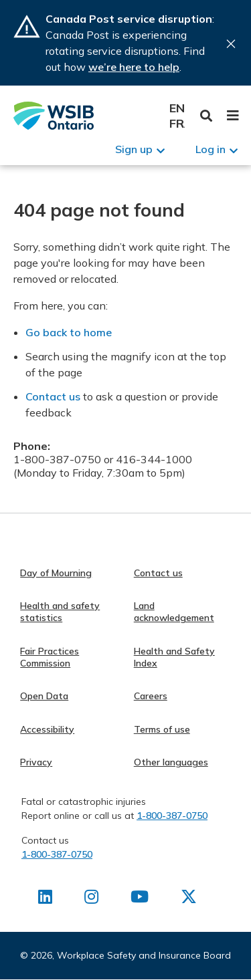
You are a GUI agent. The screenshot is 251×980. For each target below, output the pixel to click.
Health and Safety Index (174, 657)
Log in (211, 149)
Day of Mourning (56, 573)
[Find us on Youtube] (140, 899)
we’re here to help (134, 67)
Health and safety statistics (60, 612)
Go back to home (69, 332)
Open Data (44, 696)
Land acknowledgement (174, 612)
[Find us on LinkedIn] (45, 899)
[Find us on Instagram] (91, 899)
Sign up (134, 149)
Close (231, 44)
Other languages (171, 762)
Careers (151, 696)
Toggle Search (206, 116)
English (177, 108)
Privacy (36, 762)
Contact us (53, 396)
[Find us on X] (189, 899)
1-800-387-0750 (172, 816)
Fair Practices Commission (50, 657)
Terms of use (162, 729)
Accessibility (47, 729)
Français (177, 123)
